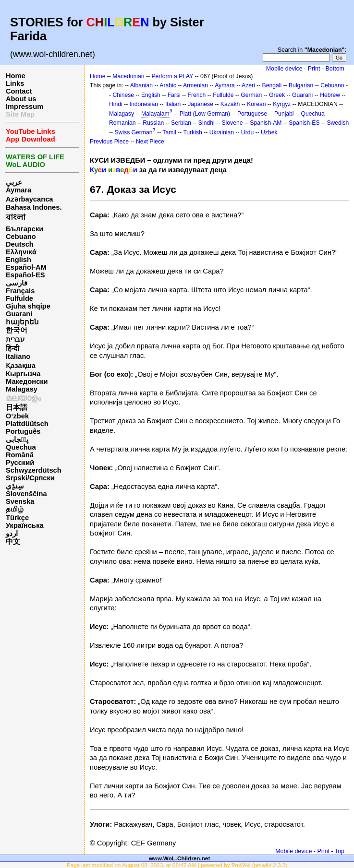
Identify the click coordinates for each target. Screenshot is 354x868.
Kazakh (230, 104)
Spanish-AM (266, 123)
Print (314, 69)
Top (340, 851)
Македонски (27, 381)
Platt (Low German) (205, 114)
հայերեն (22, 322)
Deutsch (20, 244)
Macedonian (128, 76)
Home (16, 76)
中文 (13, 542)
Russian (153, 123)
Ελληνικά (21, 252)
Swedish (338, 123)
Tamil (169, 132)
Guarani (19, 314)
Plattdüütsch (27, 424)
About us (21, 99)
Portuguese (252, 114)
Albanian (141, 85)
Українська (25, 525)
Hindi (116, 104)
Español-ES (25, 275)
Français (20, 291)
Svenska (20, 501)
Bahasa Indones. (34, 207)
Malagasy (22, 389)
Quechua (21, 447)
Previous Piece (109, 142)
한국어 (17, 330)
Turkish (192, 132)
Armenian (195, 85)
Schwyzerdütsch (34, 470)
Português (23, 431)
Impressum (24, 107)
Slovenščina (26, 494)
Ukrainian (222, 132)
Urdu (247, 132)
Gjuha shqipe (28, 306)
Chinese (123, 95)
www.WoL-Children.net (180, 858)
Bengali (272, 85)
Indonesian (144, 104)
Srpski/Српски (30, 478)
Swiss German (133, 132)
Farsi (174, 95)
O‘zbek (17, 416)
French (197, 95)
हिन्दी (12, 348)
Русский (20, 463)
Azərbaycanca (29, 199)
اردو (12, 534)
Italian (173, 104)
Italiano (18, 357)
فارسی (17, 283)
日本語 (17, 407)
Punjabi (284, 114)
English (18, 260)
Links (15, 83)
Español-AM (26, 267)
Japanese (201, 104)
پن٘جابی (17, 440)
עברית (15, 339)
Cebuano (21, 237)
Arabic (168, 85)
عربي (14, 182)
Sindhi (207, 123)
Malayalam (155, 114)
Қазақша (21, 366)
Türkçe (17, 518)
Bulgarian (301, 85)
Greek (277, 95)
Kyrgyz (282, 104)
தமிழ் (15, 509)
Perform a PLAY (172, 76)
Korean (256, 104)
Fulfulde (19, 298)
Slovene (232, 123)
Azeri (248, 85)
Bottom (335, 69)
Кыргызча (23, 374)
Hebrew (330, 95)
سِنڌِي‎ (15, 486)
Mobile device (284, 69)
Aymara (18, 190)
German (251, 95)
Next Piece (150, 142)
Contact (19, 91)
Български (24, 229)
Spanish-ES (304, 123)
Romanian (122, 123)
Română (20, 455)
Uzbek (269, 132)
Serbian (181, 123)
